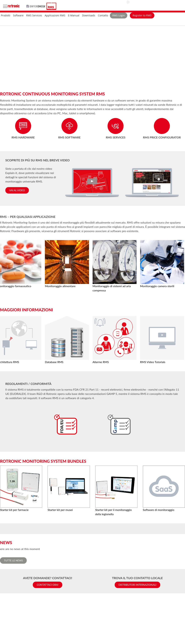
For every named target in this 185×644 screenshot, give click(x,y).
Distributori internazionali (138, 585)
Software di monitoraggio (159, 510)
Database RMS (54, 362)
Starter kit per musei (60, 510)
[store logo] (37, 6)
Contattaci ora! (48, 585)
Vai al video (17, 190)
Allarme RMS (101, 362)
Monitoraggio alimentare (60, 286)
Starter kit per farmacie (14, 510)
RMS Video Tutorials (153, 362)
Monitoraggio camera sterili (157, 286)
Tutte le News (13, 560)
